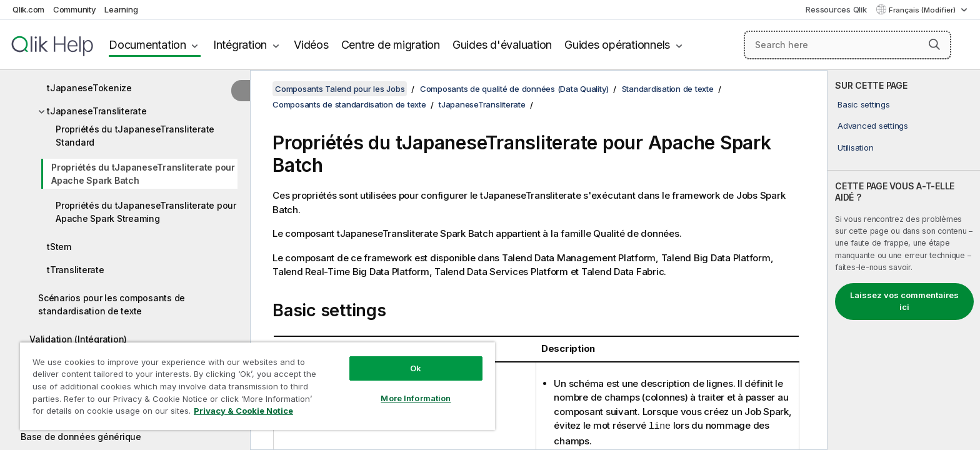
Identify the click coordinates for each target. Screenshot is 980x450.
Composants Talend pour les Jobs (340, 89)
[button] (934, 44)
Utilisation (855, 147)
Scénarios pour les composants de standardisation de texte (112, 304)
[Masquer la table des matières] (241, 91)
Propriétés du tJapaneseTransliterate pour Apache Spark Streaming (146, 212)
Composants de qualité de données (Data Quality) (514, 89)
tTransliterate (76, 270)
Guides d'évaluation (502, 45)
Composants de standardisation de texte (349, 104)
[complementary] (904, 260)
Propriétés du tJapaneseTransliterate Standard (135, 136)
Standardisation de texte (668, 89)
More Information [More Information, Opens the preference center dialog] (416, 398)
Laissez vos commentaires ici (904, 301)
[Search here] (848, 45)
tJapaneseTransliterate (97, 111)
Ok (416, 368)
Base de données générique (81, 437)
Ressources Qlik (836, 9)
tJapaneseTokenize (89, 88)
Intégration (240, 45)
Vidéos (311, 45)
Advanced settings (873, 126)
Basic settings (864, 104)
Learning (121, 9)
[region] (257, 386)
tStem (59, 247)
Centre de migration (391, 45)
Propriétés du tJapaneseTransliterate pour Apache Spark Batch (143, 174)
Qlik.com (28, 9)
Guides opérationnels (617, 45)
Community (75, 9)
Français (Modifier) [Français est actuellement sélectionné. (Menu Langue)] (923, 10)
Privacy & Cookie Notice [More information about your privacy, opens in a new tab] (243, 411)
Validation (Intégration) (78, 339)
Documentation (147, 45)
